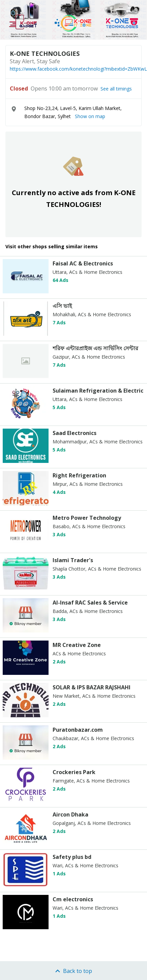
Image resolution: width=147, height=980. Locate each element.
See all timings (116, 89)
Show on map (90, 116)
